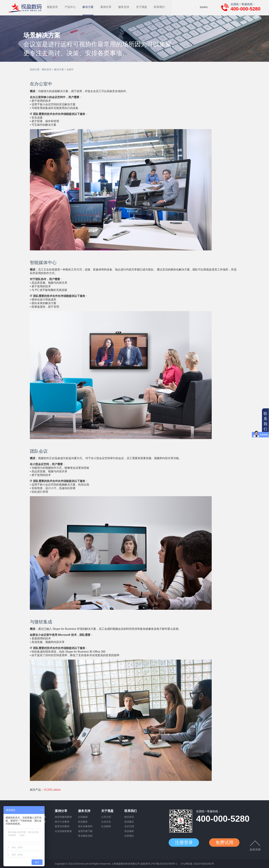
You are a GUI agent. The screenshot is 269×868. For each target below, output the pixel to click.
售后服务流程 (85, 836)
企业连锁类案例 (63, 831)
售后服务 (129, 831)
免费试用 (225, 843)
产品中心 (92, 7)
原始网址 (204, 7)
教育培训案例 (62, 827)
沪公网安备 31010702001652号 (198, 864)
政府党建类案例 (63, 817)
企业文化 (106, 822)
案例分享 (128, 7)
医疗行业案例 (62, 822)
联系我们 (181, 7)
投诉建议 (129, 822)
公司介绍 (106, 817)
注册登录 (184, 843)
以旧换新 (83, 817)
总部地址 (129, 836)
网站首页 (47, 69)
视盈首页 (74, 7)
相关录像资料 (85, 827)
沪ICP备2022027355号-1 (164, 864)
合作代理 (129, 827)
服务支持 (145, 7)
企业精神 (106, 827)
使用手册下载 (85, 831)
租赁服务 (83, 822)
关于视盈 (163, 7)
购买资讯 (129, 817)
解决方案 (110, 7)
